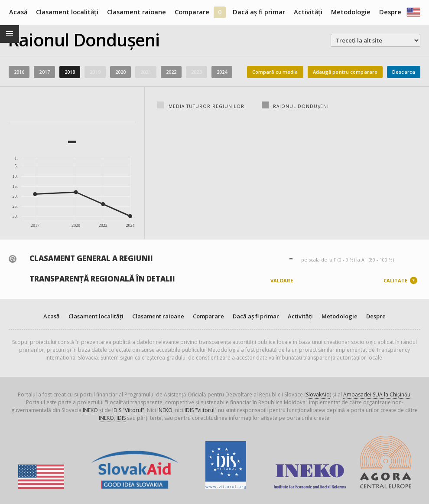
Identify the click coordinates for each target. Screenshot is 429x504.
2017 (44, 72)
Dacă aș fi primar (259, 12)
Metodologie (351, 12)
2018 (70, 72)
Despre (390, 12)
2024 (222, 72)
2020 (120, 72)
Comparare (192, 12)
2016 (19, 72)
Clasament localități (67, 12)
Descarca (404, 72)
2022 (171, 72)
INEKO (90, 410)
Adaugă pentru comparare (345, 72)
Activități (308, 12)
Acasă (18, 12)
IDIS (121, 418)
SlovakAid (318, 394)
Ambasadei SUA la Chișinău (377, 394)
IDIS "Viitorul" (128, 410)
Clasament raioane (136, 12)
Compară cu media (275, 72)
